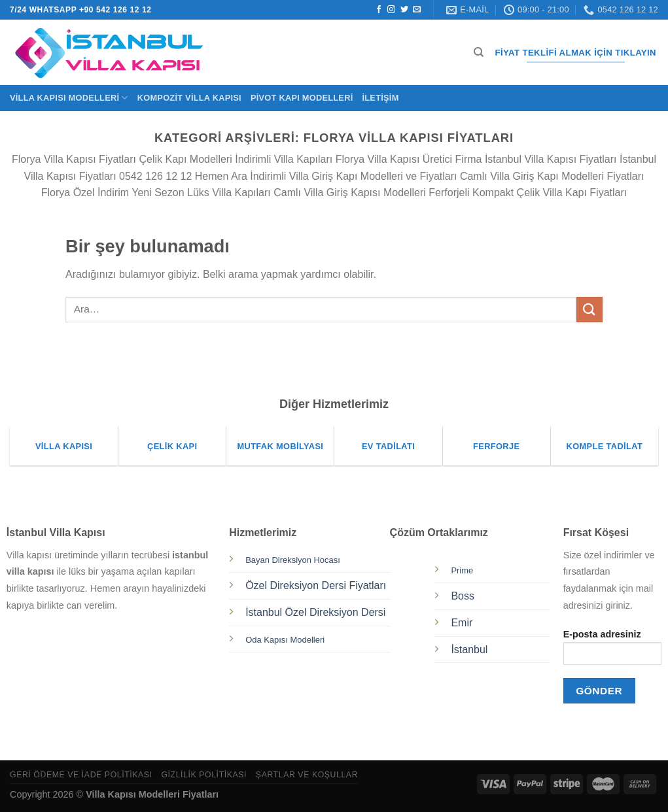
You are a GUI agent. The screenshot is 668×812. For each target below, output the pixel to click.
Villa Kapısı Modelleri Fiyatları (152, 794)
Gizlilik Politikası (204, 775)
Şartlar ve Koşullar (307, 775)
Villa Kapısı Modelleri (69, 98)
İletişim (380, 98)
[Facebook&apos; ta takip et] (379, 10)
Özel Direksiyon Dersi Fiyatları (316, 585)
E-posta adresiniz (613, 651)
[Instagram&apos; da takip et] (391, 10)
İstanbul (469, 650)
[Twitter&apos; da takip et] (404, 10)
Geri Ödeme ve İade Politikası (81, 775)
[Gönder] (589, 310)
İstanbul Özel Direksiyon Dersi (315, 612)
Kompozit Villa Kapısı (189, 98)
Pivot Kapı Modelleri (302, 98)
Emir (462, 623)
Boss (463, 596)
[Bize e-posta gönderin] (417, 10)
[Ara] (479, 52)
